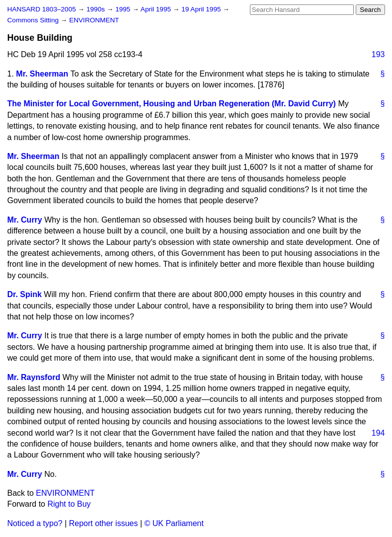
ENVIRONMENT (94, 20)
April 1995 (157, 9)
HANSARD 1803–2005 (42, 9)
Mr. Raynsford (34, 377)
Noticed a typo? (35, 523)
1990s (97, 9)
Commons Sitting (34, 20)
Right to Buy (69, 504)
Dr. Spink (25, 294)
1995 (124, 9)
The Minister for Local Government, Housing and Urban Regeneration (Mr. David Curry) (172, 104)
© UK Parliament (174, 523)
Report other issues (104, 523)
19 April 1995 (202, 9)
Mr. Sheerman (42, 74)
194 (378, 433)
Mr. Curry (25, 220)
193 (378, 54)
